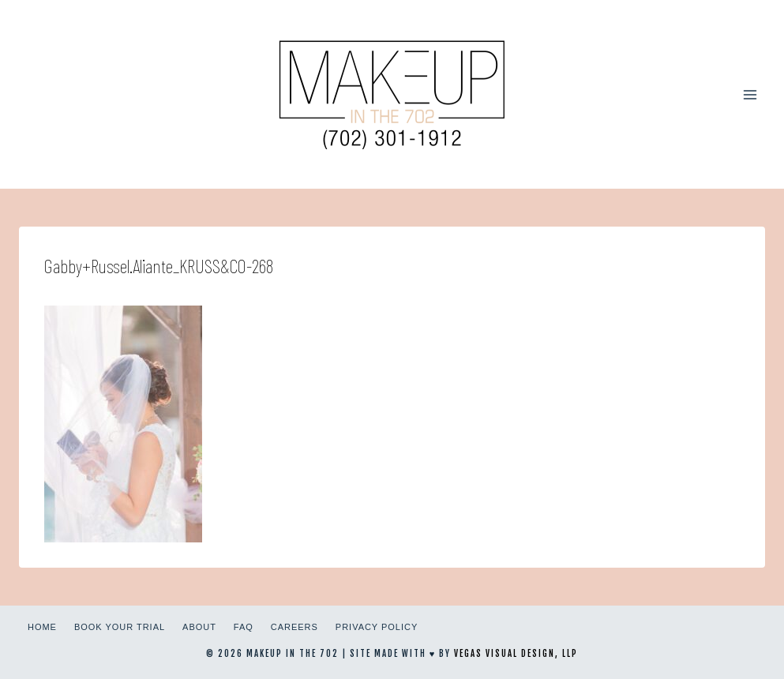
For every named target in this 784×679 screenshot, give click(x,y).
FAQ (244, 627)
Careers (294, 627)
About (199, 627)
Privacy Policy (377, 627)
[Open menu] (750, 94)
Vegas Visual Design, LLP (516, 654)
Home (42, 627)
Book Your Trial (120, 627)
